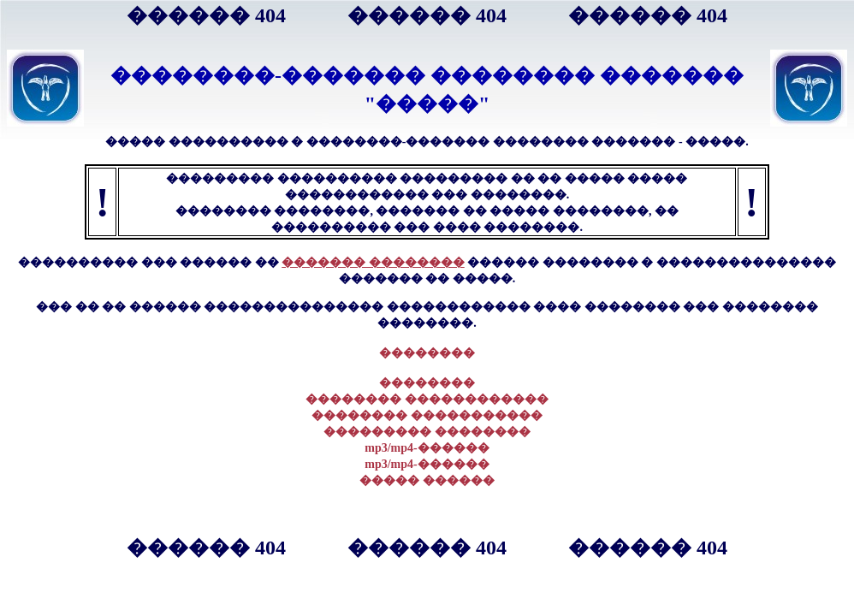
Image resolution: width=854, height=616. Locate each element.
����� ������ (427, 480)
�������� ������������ (427, 399)
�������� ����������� (427, 415)
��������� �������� (427, 432)
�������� (427, 353)
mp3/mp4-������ (427, 448)
